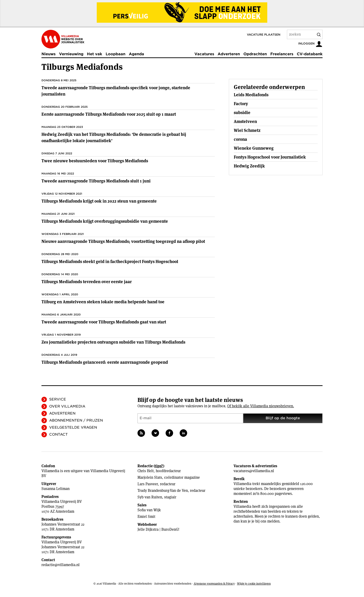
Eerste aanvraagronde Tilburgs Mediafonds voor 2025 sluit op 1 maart (109, 114)
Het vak (95, 54)
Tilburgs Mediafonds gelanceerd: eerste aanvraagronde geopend (105, 362)
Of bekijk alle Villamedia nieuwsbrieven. (261, 406)
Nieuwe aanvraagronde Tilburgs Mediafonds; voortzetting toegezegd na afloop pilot (123, 241)
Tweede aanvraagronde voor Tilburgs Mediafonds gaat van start (104, 322)
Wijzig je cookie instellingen (254, 584)
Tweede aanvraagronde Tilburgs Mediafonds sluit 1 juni (96, 181)
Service (58, 399)
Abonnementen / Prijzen (76, 420)
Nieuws (48, 54)
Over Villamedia (67, 406)
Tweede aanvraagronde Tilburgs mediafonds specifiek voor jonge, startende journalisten (116, 91)
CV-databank (310, 54)
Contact (58, 434)
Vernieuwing (71, 54)
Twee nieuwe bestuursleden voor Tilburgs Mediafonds (95, 161)
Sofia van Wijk (149, 510)
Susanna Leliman (56, 489)
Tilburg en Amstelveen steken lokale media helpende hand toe (103, 302)
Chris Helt (146, 471)
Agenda (136, 54)
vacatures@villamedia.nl (254, 471)
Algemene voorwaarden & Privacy (214, 584)
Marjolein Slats (150, 477)
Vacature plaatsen (264, 35)
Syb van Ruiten (150, 497)
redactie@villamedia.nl (61, 565)
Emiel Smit (146, 517)
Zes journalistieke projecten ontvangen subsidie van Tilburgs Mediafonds (113, 342)
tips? (159, 466)
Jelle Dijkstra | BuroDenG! (158, 529)
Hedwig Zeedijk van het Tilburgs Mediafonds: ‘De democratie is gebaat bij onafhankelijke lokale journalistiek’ (114, 137)
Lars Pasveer (148, 484)
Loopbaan (115, 54)
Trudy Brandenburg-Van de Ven (163, 491)
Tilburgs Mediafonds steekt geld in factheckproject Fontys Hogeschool (110, 261)
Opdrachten (255, 54)
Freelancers (282, 54)
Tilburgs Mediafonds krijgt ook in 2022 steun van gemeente (99, 201)
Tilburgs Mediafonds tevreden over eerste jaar (87, 282)
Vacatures (204, 54)
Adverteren (229, 54)
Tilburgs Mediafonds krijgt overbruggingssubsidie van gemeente (105, 221)
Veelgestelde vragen (73, 427)
